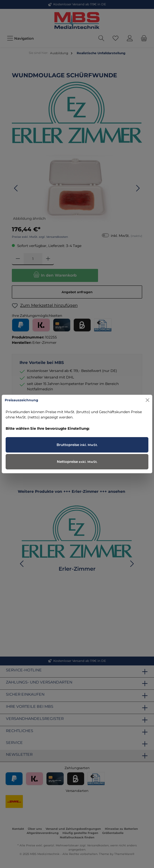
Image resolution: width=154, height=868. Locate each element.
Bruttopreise (77, 445)
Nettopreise (77, 462)
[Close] (147, 400)
